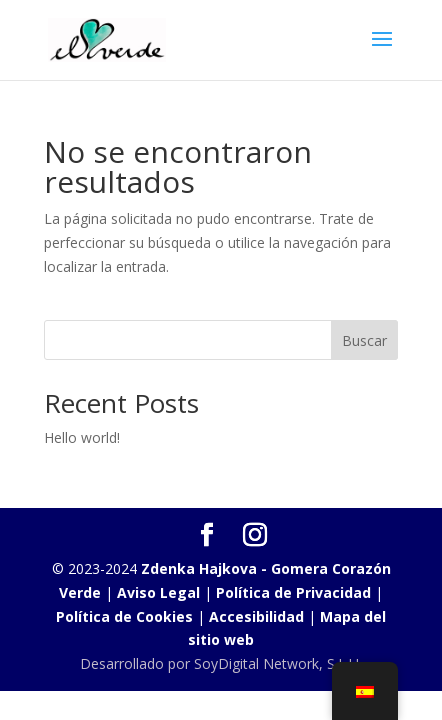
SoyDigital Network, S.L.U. (278, 663)
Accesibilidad (256, 616)
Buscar (364, 340)
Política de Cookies (126, 616)
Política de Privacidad (293, 592)
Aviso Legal (158, 592)
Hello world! (82, 437)
